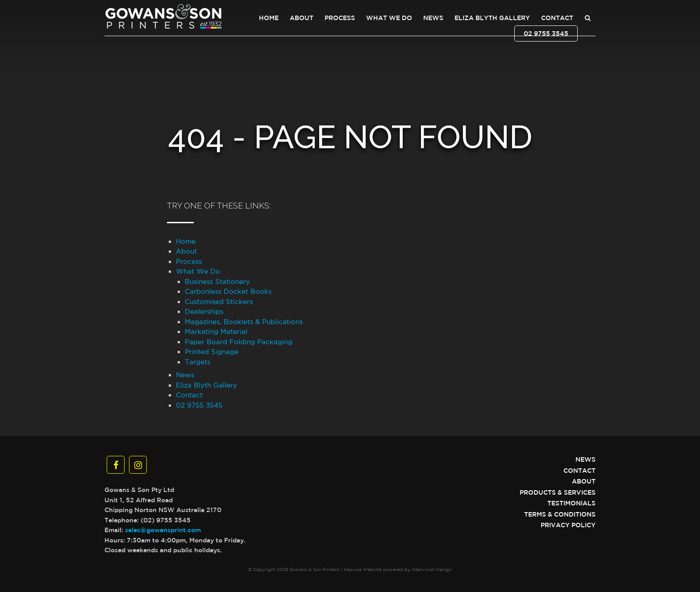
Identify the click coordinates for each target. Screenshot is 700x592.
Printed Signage (212, 352)
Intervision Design (432, 569)
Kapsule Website (363, 569)
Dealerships (204, 311)
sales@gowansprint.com (163, 530)
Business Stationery (217, 281)
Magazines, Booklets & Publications (244, 322)
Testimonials (571, 503)
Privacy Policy (568, 525)
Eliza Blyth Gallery (492, 18)
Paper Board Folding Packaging (239, 342)
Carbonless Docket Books (228, 291)
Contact (557, 18)
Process (340, 18)
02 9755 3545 (546, 33)
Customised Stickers (219, 302)
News (433, 18)
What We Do (389, 18)
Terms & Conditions (560, 514)
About (302, 18)
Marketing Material (216, 331)
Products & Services (558, 492)
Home (269, 18)
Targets (198, 362)
